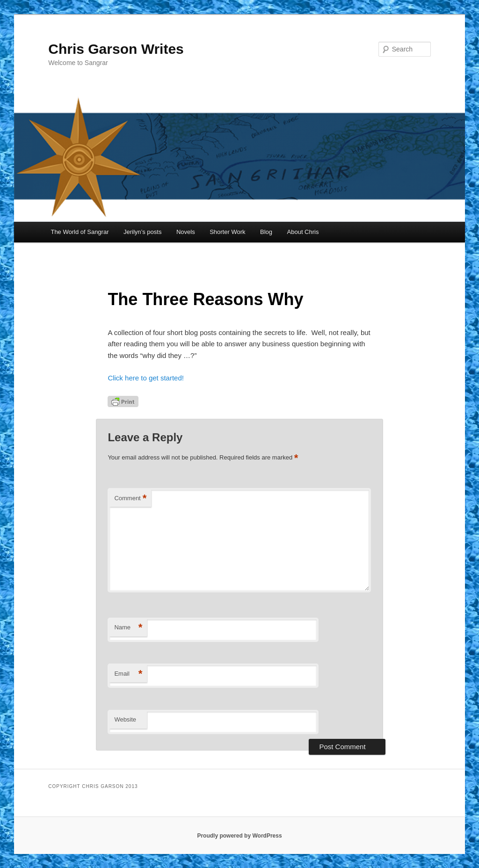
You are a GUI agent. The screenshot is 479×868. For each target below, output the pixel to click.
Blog (266, 232)
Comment (130, 499)
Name (128, 628)
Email (128, 674)
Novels (186, 232)
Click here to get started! (146, 378)
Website (125, 719)
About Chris (303, 232)
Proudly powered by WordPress (239, 836)
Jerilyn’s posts (142, 232)
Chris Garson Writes (116, 49)
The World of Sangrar (80, 232)
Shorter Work (227, 232)
